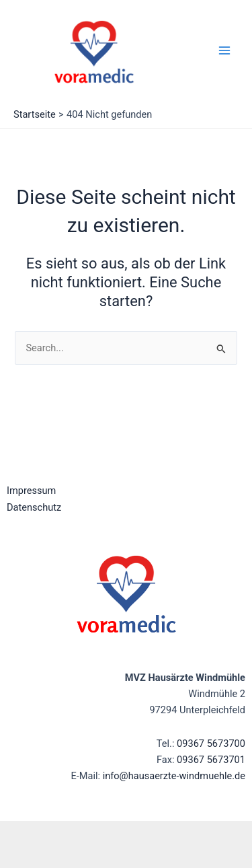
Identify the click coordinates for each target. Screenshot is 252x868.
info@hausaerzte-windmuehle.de (174, 776)
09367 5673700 (211, 744)
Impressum (31, 491)
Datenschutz (34, 507)
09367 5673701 (211, 760)
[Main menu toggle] (224, 50)
